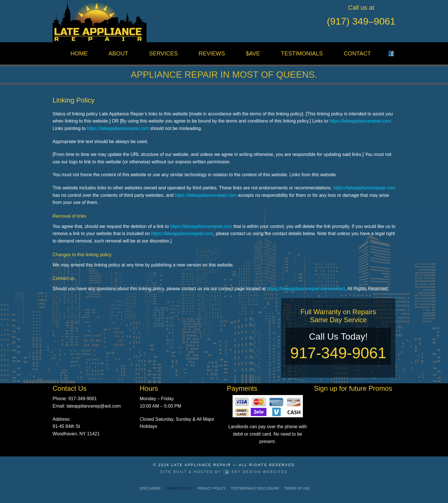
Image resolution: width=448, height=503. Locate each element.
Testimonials (302, 53)
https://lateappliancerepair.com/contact (306, 289)
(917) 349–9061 (361, 21)
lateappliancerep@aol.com (94, 406)
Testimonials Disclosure (255, 488)
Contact (357, 53)
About (118, 53)
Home (79, 53)
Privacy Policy (212, 488)
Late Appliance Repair (201, 465)
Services (164, 53)
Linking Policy (179, 488)
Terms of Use (297, 488)
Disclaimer (150, 488)
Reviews (212, 53)
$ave (253, 53)
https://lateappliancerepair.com (360, 121)
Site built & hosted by (224, 472)
